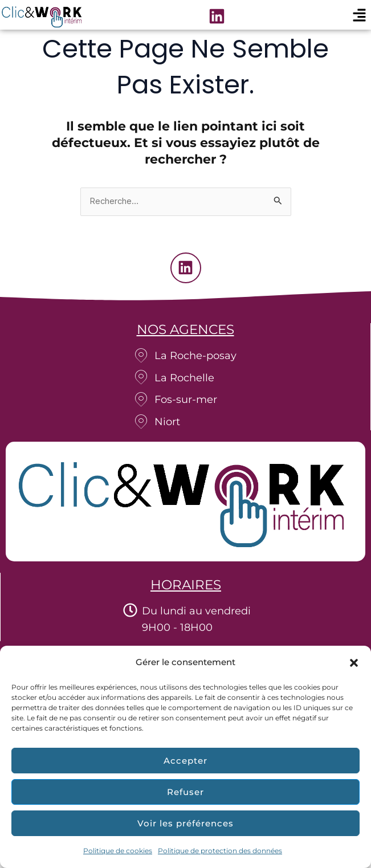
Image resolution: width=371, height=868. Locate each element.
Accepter (186, 761)
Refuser (186, 792)
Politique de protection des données (220, 851)
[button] (354, 663)
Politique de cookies (118, 851)
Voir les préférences (186, 823)
